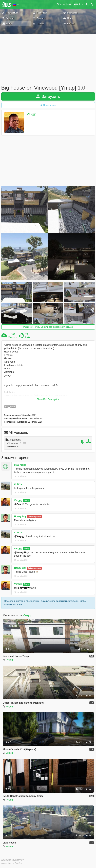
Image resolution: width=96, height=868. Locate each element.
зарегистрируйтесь (67, 601)
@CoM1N (19, 504)
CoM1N (18, 484)
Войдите (46, 601)
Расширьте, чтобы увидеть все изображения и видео (48, 327)
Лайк (27, 337)
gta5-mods (20, 465)
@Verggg (19, 536)
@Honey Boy (21, 552)
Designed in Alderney (13, 860)
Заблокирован (34, 517)
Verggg (32, 114)
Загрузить (48, 96)
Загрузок (12, 337)
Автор (27, 500)
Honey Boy (20, 516)
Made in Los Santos (12, 863)
